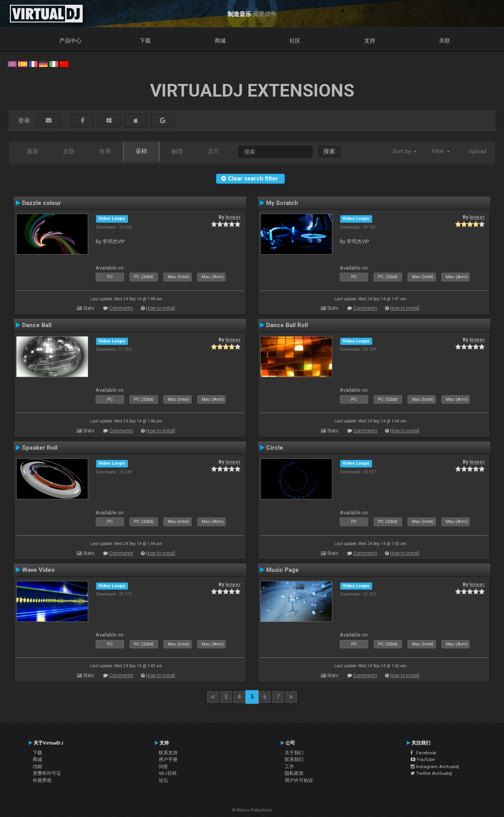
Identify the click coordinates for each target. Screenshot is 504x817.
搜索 (329, 151)
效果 (105, 151)
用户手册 (168, 759)
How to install (161, 308)
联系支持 (168, 753)
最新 (33, 151)
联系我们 (294, 759)
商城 (220, 41)
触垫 (178, 151)
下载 (145, 41)
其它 (214, 151)
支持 (370, 41)
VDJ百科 (168, 773)
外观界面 (42, 780)
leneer (233, 217)
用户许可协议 (299, 780)
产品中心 (70, 41)
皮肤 (69, 151)
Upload (477, 151)
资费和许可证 (47, 773)
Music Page (283, 570)
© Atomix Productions (252, 810)
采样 (141, 151)
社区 (295, 41)
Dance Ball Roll (287, 325)
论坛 (163, 780)
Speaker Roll (40, 448)
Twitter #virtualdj (431, 773)
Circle (275, 448)
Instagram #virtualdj (435, 767)
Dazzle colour (42, 203)
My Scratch (282, 203)
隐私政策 (294, 773)
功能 (37, 767)
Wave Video (38, 570)
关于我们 (294, 753)
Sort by (405, 151)
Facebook (423, 753)
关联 (445, 41)
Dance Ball (37, 325)
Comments (121, 308)
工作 (289, 767)
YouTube (423, 759)
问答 (163, 767)
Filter (441, 151)
